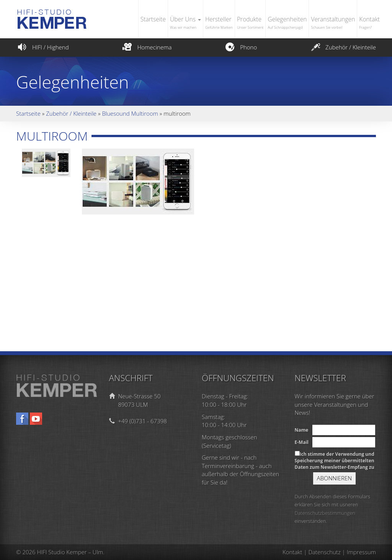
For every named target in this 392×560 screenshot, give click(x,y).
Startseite (153, 19)
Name (302, 430)
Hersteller (219, 23)
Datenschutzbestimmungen (325, 513)
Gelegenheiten (287, 23)
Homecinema (146, 47)
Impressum (361, 552)
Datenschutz (325, 552)
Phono (240, 47)
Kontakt (369, 23)
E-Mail (302, 442)
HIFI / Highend (42, 47)
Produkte (250, 23)
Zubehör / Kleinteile (343, 47)
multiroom (52, 136)
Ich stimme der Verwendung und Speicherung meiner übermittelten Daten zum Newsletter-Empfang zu (335, 461)
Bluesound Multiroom (130, 113)
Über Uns (185, 23)
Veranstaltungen (333, 23)
